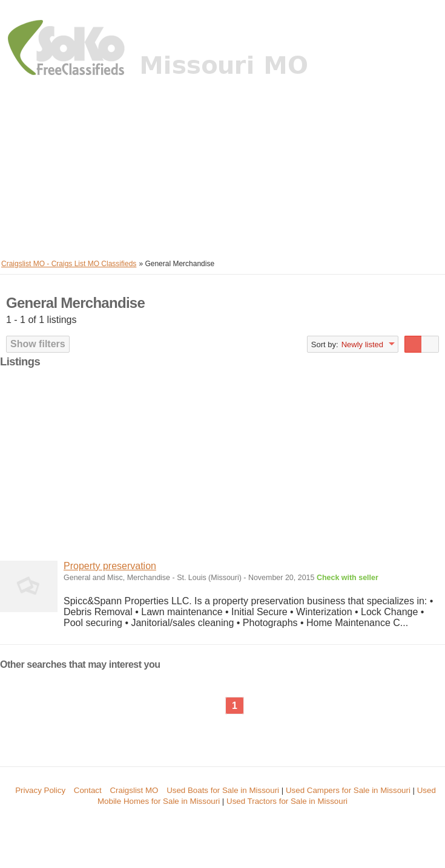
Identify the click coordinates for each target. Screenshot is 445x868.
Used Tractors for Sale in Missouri (287, 801)
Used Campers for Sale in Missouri (348, 790)
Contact (88, 790)
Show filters (38, 344)
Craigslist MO (134, 790)
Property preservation (110, 566)
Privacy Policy (40, 790)
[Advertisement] (222, 169)
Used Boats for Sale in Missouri (223, 790)
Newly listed (362, 344)
